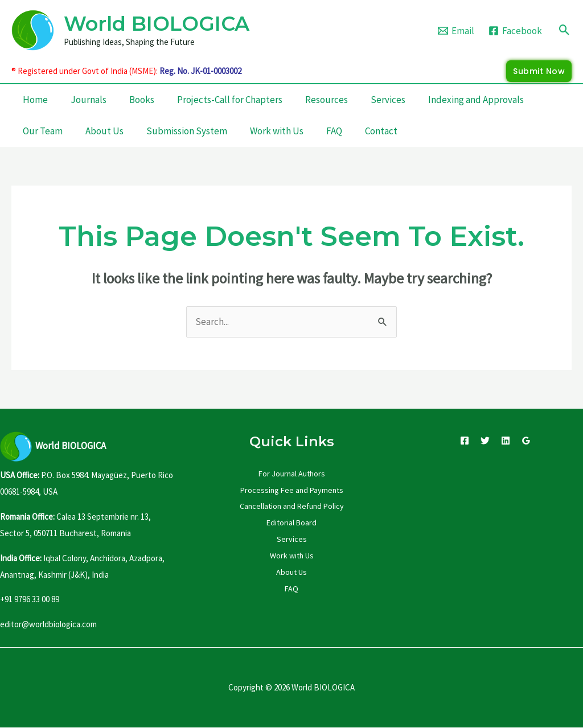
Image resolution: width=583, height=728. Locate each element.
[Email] (456, 31)
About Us (104, 131)
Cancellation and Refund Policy (292, 506)
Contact (381, 131)
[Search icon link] (564, 30)
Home (35, 100)
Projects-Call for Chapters (230, 100)
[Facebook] (515, 31)
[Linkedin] (506, 441)
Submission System (187, 131)
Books (142, 100)
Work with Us (277, 131)
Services (388, 100)
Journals (89, 100)
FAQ (334, 131)
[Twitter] (485, 441)
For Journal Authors (292, 474)
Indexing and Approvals (476, 100)
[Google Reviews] (526, 441)
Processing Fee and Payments (292, 490)
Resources (327, 100)
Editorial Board (291, 523)
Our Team (43, 131)
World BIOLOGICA (157, 24)
